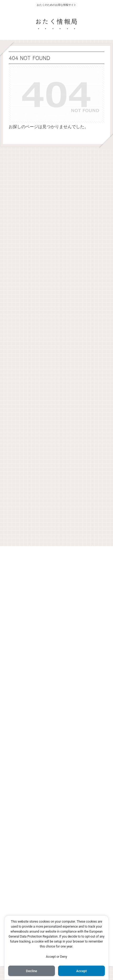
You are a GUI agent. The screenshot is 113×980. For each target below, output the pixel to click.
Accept (81, 971)
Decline (32, 971)
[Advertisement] (56, 345)
